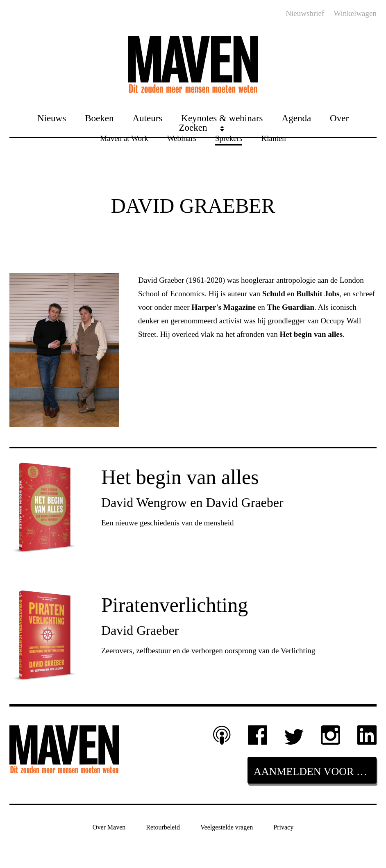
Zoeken (193, 127)
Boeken (99, 118)
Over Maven (109, 827)
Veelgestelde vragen (227, 827)
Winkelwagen (355, 13)
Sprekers (229, 138)
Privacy (283, 827)
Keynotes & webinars (222, 118)
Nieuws (52, 118)
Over (339, 118)
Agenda (297, 118)
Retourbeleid (163, 827)
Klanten (273, 138)
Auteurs (147, 118)
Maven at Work (124, 138)
